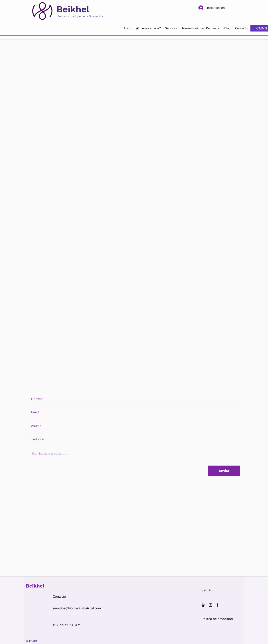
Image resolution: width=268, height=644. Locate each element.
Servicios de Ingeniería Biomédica (80, 16)
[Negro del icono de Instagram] (211, 605)
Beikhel (73, 9)
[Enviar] (224, 471)
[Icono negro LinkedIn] (204, 605)
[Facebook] (217, 605)
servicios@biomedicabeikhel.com (77, 608)
